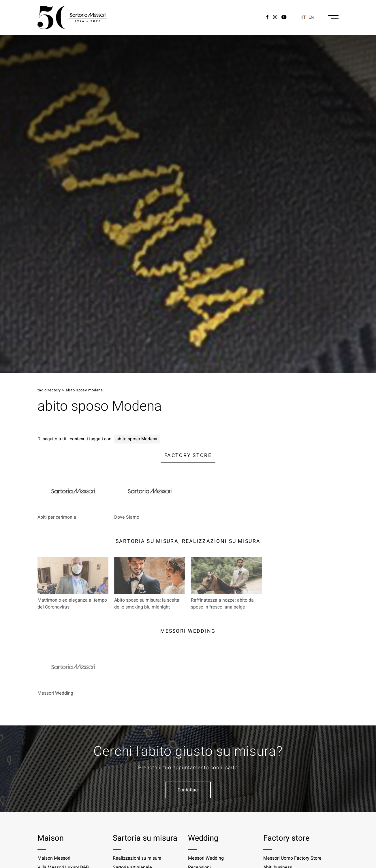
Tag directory (49, 390)
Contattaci (188, 790)
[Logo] (72, 17)
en (311, 17)
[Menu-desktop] (333, 17)
